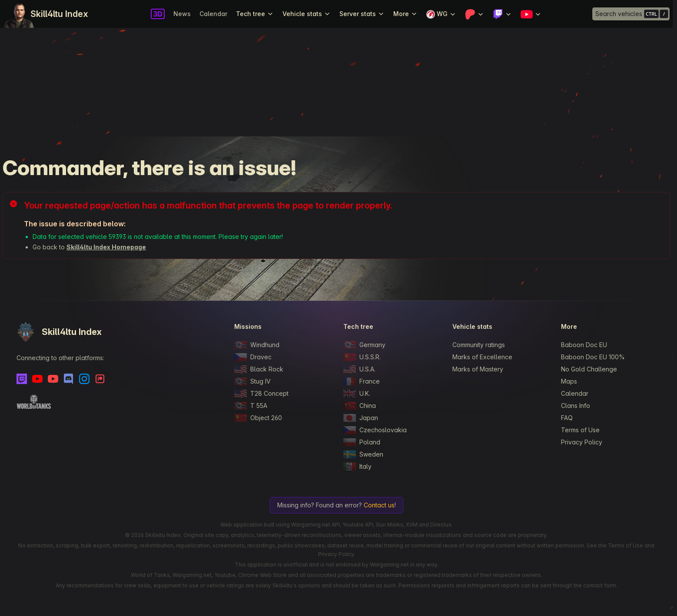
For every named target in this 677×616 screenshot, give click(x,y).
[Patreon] (100, 379)
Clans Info (576, 406)
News (182, 14)
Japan (361, 418)
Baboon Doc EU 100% (593, 357)
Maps (569, 381)
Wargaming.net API (315, 525)
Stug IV (252, 381)
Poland (362, 442)
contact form (600, 585)
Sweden (363, 454)
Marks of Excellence (482, 357)
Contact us (379, 505)
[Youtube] (37, 379)
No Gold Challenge (589, 369)
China (360, 406)
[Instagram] (84, 379)
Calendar (213, 14)
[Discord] (69, 379)
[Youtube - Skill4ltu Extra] (53, 379)
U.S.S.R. (362, 357)
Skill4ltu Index (59, 14)
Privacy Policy (582, 442)
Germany (364, 345)
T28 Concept (261, 394)
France (362, 381)
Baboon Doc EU (584, 345)
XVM (412, 525)
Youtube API (358, 525)
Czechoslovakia (375, 430)
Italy (357, 467)
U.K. (357, 394)
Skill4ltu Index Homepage (106, 247)
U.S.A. (359, 369)
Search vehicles (619, 14)
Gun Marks (390, 525)
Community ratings (479, 345)
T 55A (251, 406)
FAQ (567, 418)
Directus (441, 525)
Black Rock (259, 369)
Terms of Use (580, 430)
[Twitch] (22, 379)
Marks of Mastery (478, 369)
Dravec (253, 357)
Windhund (257, 345)
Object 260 (258, 418)
